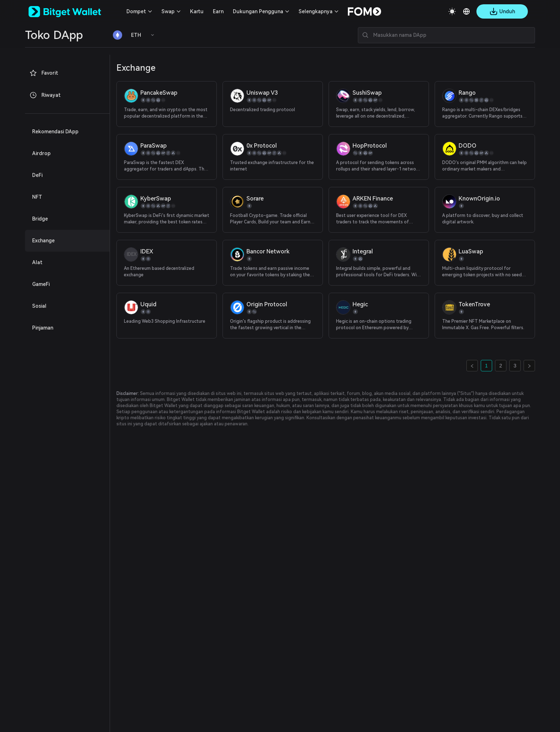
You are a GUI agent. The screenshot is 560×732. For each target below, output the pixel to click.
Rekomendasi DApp (55, 132)
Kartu (197, 11)
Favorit (44, 73)
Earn (218, 11)
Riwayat (45, 95)
